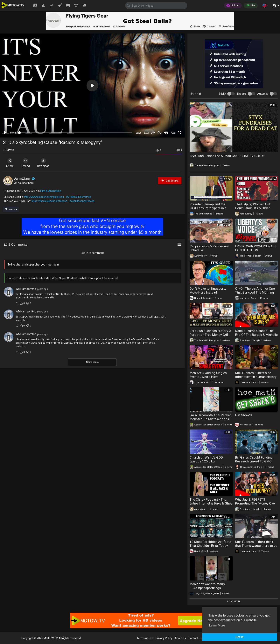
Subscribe (170, 180)
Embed (26, 163)
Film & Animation (51, 191)
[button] (264, 5)
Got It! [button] (240, 637)
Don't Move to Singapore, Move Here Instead (208, 290)
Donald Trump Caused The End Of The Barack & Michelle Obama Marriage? (256, 335)
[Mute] (166, 133)
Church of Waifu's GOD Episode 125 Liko (206, 459)
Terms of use (145, 638)
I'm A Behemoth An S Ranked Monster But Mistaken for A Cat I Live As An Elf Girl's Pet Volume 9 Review (211, 421)
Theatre (242, 94)
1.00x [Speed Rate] (147, 133)
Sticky (222, 94)
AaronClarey (25, 179)
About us (180, 638)
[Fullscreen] (179, 133)
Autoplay (263, 94)
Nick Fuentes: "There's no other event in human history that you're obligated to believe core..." (256, 379)
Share (10, 163)
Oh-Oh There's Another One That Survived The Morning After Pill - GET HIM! (255, 292)
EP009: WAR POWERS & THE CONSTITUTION (256, 248)
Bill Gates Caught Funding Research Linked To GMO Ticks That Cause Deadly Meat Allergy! (254, 463)
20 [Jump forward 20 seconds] (160, 133)
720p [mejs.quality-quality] (173, 133)
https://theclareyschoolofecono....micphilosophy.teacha (63, 201)
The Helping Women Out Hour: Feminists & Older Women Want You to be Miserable (253, 210)
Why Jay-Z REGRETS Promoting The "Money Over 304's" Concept (255, 503)
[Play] (5, 133)
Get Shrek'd (243, 415)
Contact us (195, 638)
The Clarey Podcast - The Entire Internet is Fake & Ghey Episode (211, 503)
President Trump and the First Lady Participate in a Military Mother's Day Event (209, 208)
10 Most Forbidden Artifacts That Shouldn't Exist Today (210, 544)
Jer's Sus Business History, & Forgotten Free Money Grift (210, 333)
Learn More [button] (217, 625)
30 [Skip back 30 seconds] (153, 133)
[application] (92, 86)
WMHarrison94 (25, 289)
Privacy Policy (164, 638)
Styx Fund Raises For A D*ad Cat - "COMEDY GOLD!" (227, 156)
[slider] (76, 133)
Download (44, 163)
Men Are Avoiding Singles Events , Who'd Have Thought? (208, 377)
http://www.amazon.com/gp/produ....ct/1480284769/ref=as (58, 197)
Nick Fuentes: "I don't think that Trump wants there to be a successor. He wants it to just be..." (256, 548)
